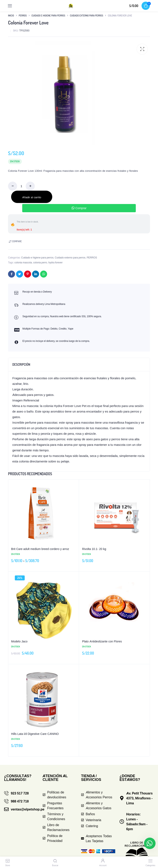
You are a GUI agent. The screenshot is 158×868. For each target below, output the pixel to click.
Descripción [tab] (21, 364)
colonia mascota (23, 262)
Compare (17, 241)
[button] (142, 49)
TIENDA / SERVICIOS (91, 778)
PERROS (23, 16)
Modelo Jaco (19, 641)
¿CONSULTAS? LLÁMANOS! (18, 778)
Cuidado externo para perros (87, 16)
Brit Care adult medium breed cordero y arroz (40, 549)
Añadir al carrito (32, 197)
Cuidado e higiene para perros (48, 16)
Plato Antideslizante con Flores (102, 641)
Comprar (79, 208)
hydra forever (55, 262)
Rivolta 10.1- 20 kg (94, 549)
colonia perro (40, 262)
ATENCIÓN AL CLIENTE (55, 778)
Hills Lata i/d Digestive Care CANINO (35, 734)
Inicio (11, 16)
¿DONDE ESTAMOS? (130, 778)
